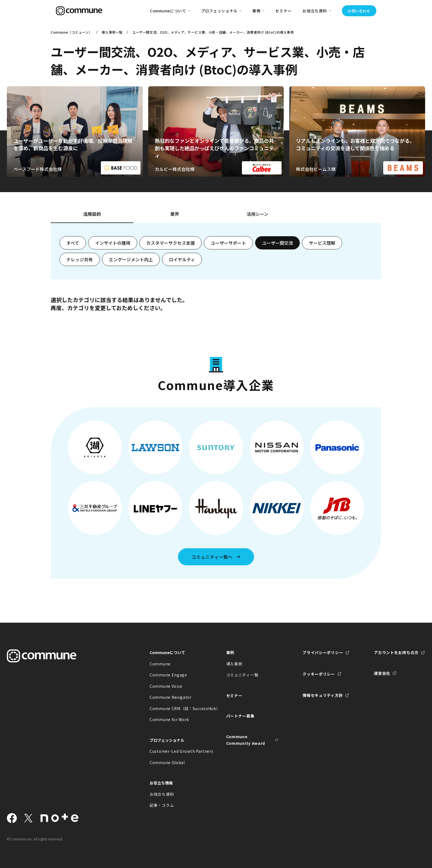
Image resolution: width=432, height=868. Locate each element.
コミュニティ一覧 (242, 675)
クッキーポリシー (319, 674)
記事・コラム (162, 805)
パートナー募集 (240, 716)
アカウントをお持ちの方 (396, 652)
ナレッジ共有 (80, 259)
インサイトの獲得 (113, 243)
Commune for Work (169, 719)
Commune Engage (168, 675)
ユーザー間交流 (277, 243)
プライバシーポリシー (323, 652)
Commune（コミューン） (71, 32)
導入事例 (234, 664)
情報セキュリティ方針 (323, 695)
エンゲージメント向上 (131, 259)
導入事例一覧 (112, 32)
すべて (73, 243)
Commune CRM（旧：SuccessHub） (176, 708)
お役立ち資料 (162, 794)
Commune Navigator (171, 697)
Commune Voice (166, 686)
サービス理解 (322, 243)
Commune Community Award (246, 740)
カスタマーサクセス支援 (171, 243)
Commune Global (167, 762)
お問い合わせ (359, 11)
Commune (160, 664)
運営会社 (382, 673)
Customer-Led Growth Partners (176, 751)
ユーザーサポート (228, 243)
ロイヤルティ (182, 259)
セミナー (283, 11)
